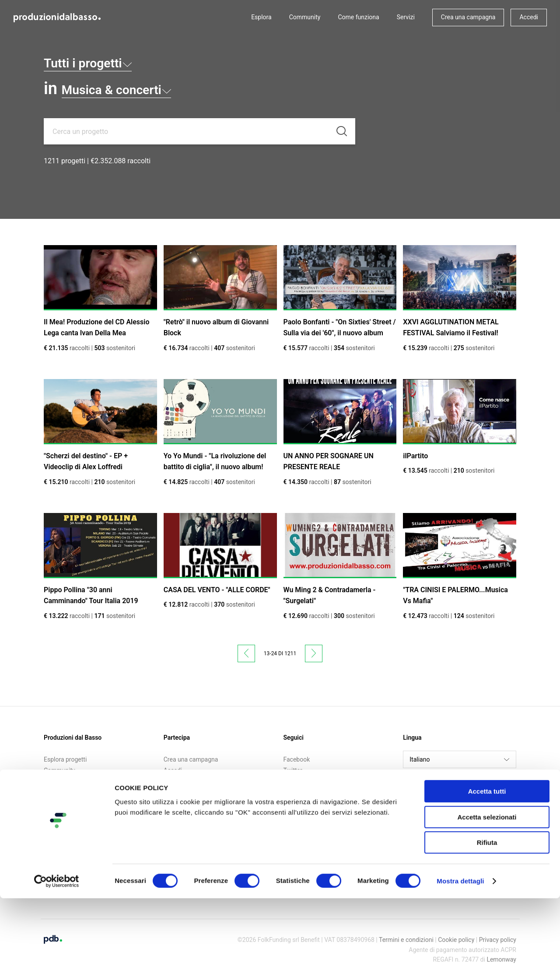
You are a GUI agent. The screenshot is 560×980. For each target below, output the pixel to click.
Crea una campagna (468, 17)
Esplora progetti (65, 759)
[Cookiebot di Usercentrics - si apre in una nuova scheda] (57, 963)
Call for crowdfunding (73, 793)
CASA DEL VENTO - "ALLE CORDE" (217, 590)
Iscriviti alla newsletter (194, 782)
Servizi (406, 17)
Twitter (293, 770)
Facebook (297, 759)
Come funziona (358, 17)
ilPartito (415, 456)
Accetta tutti (487, 873)
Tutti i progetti (103, 62)
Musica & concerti (135, 88)
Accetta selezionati (487, 899)
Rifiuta (487, 924)
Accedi (529, 17)
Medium (295, 793)
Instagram (297, 782)
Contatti (55, 804)
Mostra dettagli (460, 963)
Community (305, 17)
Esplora (261, 17)
